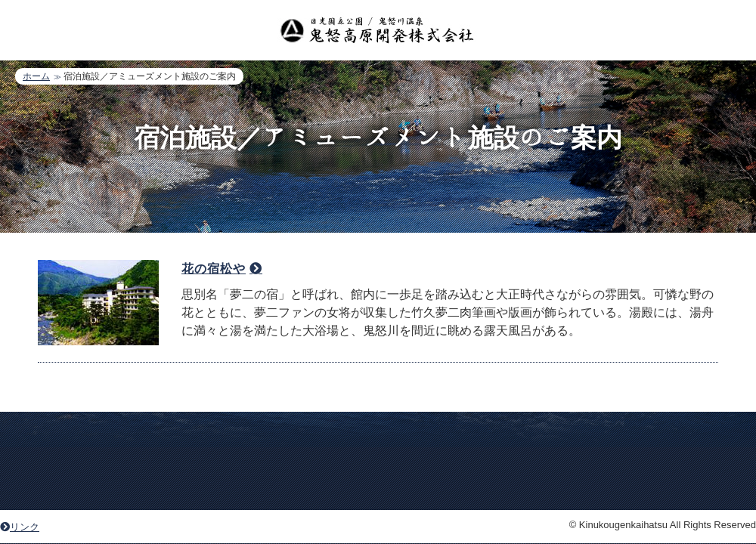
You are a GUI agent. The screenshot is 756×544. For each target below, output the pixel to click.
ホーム (36, 76)
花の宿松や (214, 269)
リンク (20, 527)
